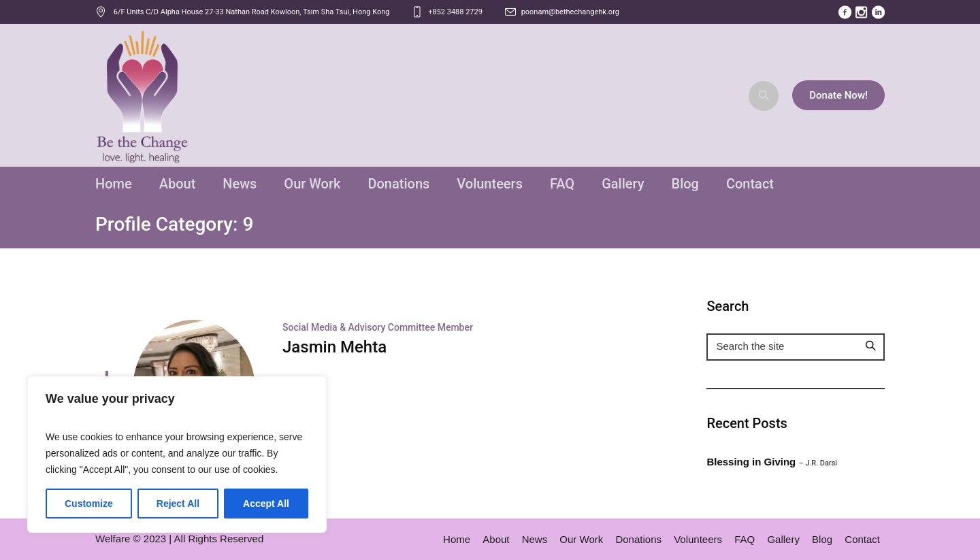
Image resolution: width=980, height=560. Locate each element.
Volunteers (698, 539)
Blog (822, 539)
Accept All (266, 504)
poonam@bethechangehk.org (570, 12)
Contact (862, 539)
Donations (638, 539)
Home (457, 539)
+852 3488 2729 (455, 12)
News (535, 539)
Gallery (783, 539)
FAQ (745, 539)
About (496, 539)
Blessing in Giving (772, 462)
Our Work (581, 539)
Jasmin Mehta (334, 347)
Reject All (178, 504)
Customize (89, 504)
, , (252, 12)
